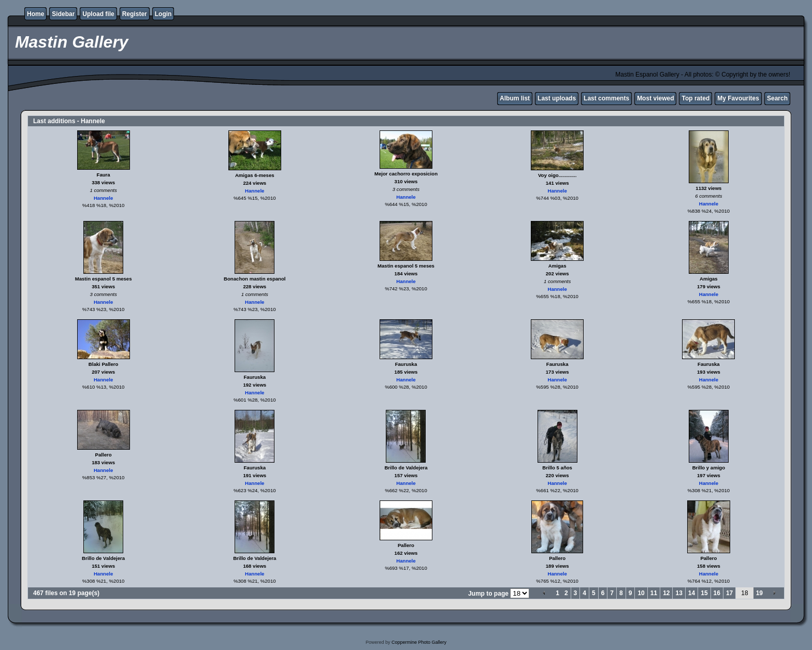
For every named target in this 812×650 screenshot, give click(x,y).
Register (135, 14)
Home (35, 14)
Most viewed (655, 98)
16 (717, 593)
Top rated (695, 98)
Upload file (98, 14)
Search (777, 98)
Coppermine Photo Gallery (419, 642)
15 (704, 593)
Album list (515, 98)
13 (679, 593)
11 (654, 593)
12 (666, 593)
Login (163, 14)
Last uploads (557, 98)
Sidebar (63, 14)
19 (759, 593)
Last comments (606, 98)
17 (729, 593)
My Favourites (738, 98)
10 (641, 593)
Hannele (103, 198)
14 (692, 593)
